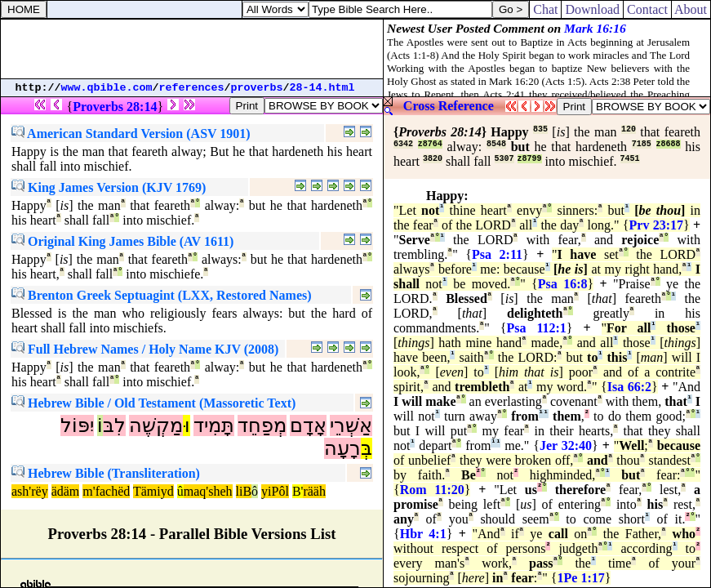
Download (592, 9)
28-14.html (322, 88)
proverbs (257, 88)
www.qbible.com (107, 88)
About (691, 9)
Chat (545, 9)
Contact (647, 9)
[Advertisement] (192, 49)
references (192, 88)
